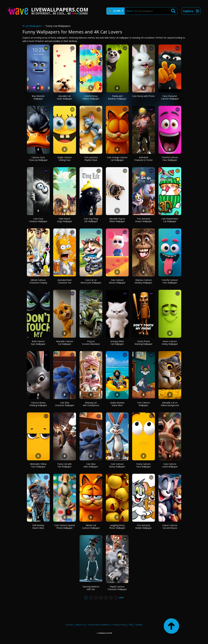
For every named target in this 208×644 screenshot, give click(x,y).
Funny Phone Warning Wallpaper (144, 343)
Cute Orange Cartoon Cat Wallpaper (117, 159)
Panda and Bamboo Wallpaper (117, 97)
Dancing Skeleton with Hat (91, 588)
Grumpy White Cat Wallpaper (117, 343)
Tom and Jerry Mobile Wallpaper (143, 527)
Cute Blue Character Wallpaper (65, 404)
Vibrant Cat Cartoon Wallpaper (91, 527)
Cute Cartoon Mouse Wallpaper (117, 281)
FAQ (131, 625)
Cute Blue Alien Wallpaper (91, 465)
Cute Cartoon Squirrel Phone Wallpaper (65, 527)
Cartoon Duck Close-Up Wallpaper (38, 159)
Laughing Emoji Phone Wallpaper (117, 527)
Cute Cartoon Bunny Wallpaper (117, 465)
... (116, 598)
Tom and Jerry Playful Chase (91, 159)
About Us (81, 625)
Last (121, 598)
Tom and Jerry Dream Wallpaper (144, 220)
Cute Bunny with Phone (143, 96)
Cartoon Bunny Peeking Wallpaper (38, 404)
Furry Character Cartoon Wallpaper (170, 97)
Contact (69, 625)
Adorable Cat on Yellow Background (170, 404)
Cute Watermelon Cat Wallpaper (170, 220)
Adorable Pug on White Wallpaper (117, 220)
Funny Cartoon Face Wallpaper (144, 465)
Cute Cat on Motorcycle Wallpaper (91, 281)
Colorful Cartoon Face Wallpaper (170, 281)
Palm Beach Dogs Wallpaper (65, 220)
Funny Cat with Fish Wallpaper (65, 465)
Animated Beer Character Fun (65, 281)
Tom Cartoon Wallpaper (143, 404)
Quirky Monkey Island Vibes (117, 404)
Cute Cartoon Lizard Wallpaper (170, 465)
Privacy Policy (119, 625)
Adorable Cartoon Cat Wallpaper (65, 343)
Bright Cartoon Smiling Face (65, 159)
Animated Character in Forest (143, 159)
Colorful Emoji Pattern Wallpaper (91, 97)
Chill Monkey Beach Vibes (38, 527)
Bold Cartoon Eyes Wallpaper (38, 343)
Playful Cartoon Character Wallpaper (117, 588)
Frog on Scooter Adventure (91, 343)
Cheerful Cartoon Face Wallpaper (170, 159)
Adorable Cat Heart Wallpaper (65, 97)
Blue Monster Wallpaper (38, 97)
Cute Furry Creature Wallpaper (38, 220)
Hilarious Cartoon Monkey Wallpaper (143, 281)
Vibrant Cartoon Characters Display (38, 281)
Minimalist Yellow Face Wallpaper (38, 465)
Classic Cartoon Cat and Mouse (170, 527)
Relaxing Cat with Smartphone (91, 404)
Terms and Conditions (99, 625)
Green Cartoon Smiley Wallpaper (170, 343)
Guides (139, 625)
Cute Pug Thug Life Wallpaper (91, 220)
